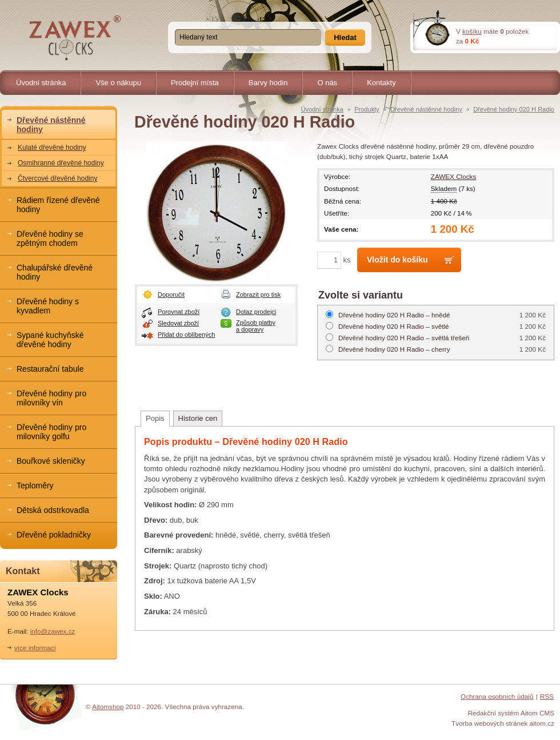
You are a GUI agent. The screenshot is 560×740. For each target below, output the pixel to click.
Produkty (367, 109)
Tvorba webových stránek (489, 723)
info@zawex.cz (53, 631)
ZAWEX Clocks (453, 176)
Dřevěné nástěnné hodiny (426, 109)
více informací (35, 648)
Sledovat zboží (178, 323)
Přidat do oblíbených (186, 335)
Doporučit (171, 295)
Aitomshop (108, 707)
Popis (155, 418)
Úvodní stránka (322, 109)
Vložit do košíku (397, 260)
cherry (394, 349)
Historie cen (198, 418)
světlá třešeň (404, 338)
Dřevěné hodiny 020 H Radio (514, 109)
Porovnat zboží (179, 312)
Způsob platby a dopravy (256, 326)
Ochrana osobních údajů (497, 696)
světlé (394, 326)
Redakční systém (494, 713)
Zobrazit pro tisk (258, 295)
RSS (547, 696)
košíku (472, 31)
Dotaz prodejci (256, 312)
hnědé (394, 315)
